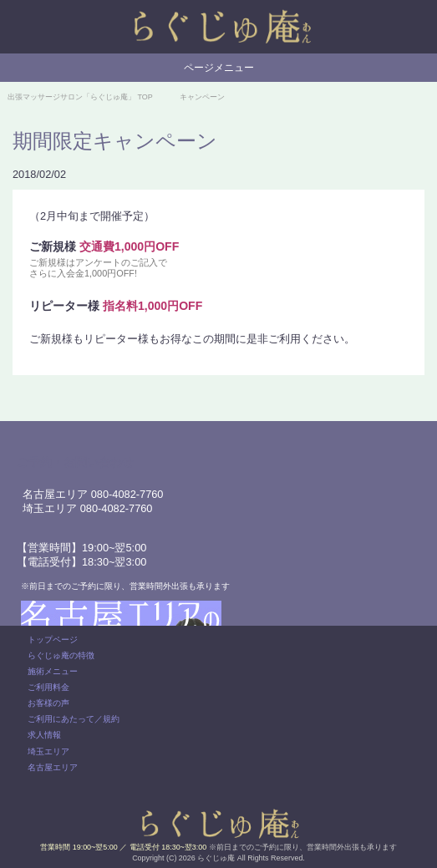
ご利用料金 (48, 687)
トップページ (53, 640)
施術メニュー (53, 671)
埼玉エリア (48, 751)
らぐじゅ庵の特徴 (61, 655)
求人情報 (44, 735)
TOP (80, 97)
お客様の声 (48, 703)
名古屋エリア (53, 767)
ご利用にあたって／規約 (74, 719)
